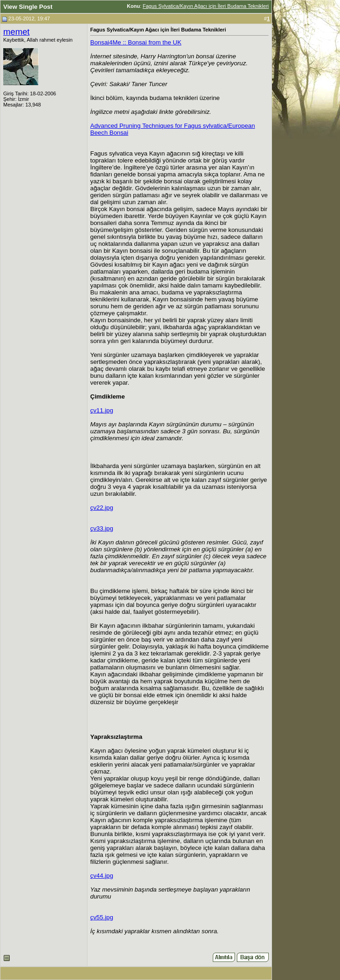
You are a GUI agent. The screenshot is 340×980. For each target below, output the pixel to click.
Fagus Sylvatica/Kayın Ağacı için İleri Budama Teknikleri (206, 6)
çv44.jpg (102, 876)
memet (16, 32)
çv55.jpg (102, 917)
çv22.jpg (102, 508)
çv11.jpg (102, 410)
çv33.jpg (102, 528)
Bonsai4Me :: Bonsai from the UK (136, 42)
